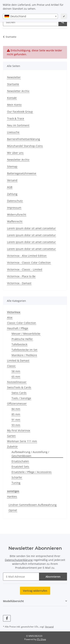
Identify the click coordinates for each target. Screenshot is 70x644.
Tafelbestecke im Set (24, 350)
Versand (12, 180)
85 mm (16, 414)
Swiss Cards (19, 393)
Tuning (16, 483)
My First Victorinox (19, 430)
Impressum (14, 208)
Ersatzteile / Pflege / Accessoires (32, 472)
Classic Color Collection (22, 323)
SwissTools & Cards (19, 387)
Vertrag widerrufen (35, 591)
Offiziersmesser (17, 404)
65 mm (16, 377)
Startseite (13, 84)
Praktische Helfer (22, 339)
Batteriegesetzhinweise (22, 173)
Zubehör (12, 447)
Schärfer (17, 477)
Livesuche (13, 132)
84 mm (16, 409)
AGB (10, 187)
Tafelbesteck (19, 344)
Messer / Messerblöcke (26, 334)
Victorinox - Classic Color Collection (29, 263)
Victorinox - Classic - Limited (25, 269)
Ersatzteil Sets (20, 467)
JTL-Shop (41, 639)
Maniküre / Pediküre (24, 355)
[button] (35, 601)
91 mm (16, 420)
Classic (11, 366)
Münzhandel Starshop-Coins (25, 146)
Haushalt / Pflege (18, 328)
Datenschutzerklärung (19, 560)
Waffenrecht (15, 221)
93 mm (16, 425)
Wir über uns (15, 153)
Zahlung (12, 194)
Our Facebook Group (20, 112)
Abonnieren (53, 577)
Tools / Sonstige (21, 398)
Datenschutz (15, 201)
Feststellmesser (17, 382)
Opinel (13, 510)
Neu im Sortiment (18, 125)
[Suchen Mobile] (31, 22)
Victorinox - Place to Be (21, 276)
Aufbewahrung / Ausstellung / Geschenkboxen (30, 454)
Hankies (12, 496)
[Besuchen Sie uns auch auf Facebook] (7, 618)
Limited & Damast (18, 360)
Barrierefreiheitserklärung (24, 139)
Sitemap (12, 166)
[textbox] (30, 16)
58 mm (16, 371)
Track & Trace (16, 118)
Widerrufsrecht (17, 215)
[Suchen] (63, 22)
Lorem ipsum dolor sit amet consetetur (31, 228)
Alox (10, 317)
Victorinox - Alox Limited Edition (27, 256)
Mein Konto (14, 105)
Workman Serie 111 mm (22, 441)
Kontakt (12, 98)
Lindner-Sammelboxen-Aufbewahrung (33, 505)
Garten (11, 436)
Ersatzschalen (20, 461)
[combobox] (30, 16)
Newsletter (14, 77)
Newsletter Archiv (18, 91)
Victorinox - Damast (19, 283)
